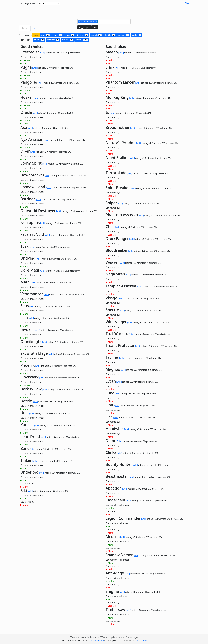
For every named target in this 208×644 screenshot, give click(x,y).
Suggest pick (84, 27)
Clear (95, 27)
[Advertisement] (104, 11)
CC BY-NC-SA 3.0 (96, 640)
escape (58, 35)
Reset (36, 35)
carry (45, 35)
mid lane (68, 40)
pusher (137, 35)
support (124, 35)
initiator (83, 35)
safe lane (53, 40)
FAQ (187, 3)
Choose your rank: (28, 3)
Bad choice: (116, 47)
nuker (70, 35)
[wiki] (42, 53)
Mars (25, 63)
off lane (39, 40)
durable (96, 35)
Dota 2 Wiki (141, 640)
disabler (110, 35)
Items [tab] (36, 28)
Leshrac (27, 60)
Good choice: (32, 47)
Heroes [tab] (25, 28)
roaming (82, 40)
